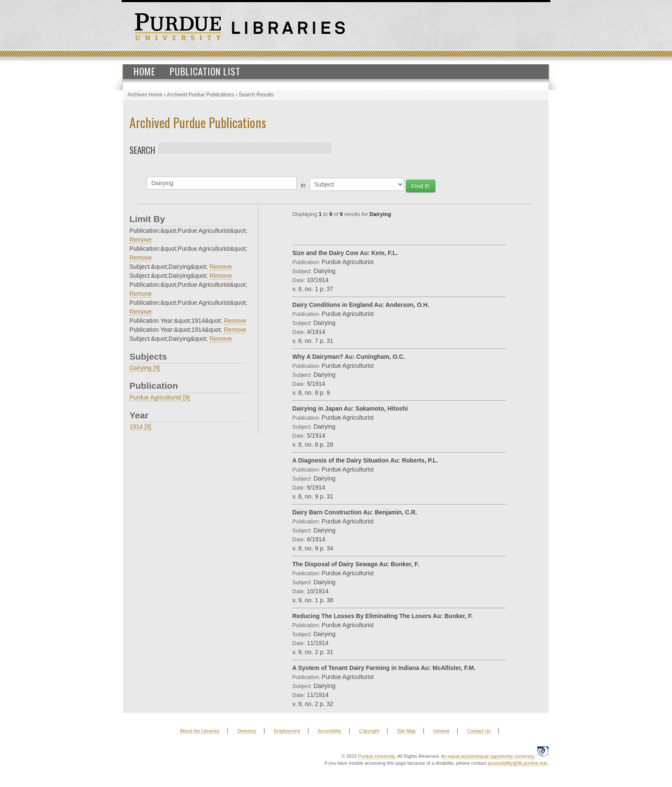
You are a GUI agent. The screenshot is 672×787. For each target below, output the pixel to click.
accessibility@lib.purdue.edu (518, 763)
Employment (287, 731)
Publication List (205, 71)
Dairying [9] (145, 368)
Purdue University (376, 756)
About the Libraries (200, 731)
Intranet (441, 731)
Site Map (406, 731)
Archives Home (145, 95)
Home (145, 71)
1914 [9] (140, 427)
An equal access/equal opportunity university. (488, 756)
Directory (247, 731)
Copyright (369, 731)
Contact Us (479, 731)
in (303, 185)
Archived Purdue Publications (201, 95)
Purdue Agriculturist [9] (160, 397)
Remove (141, 240)
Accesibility (330, 731)
